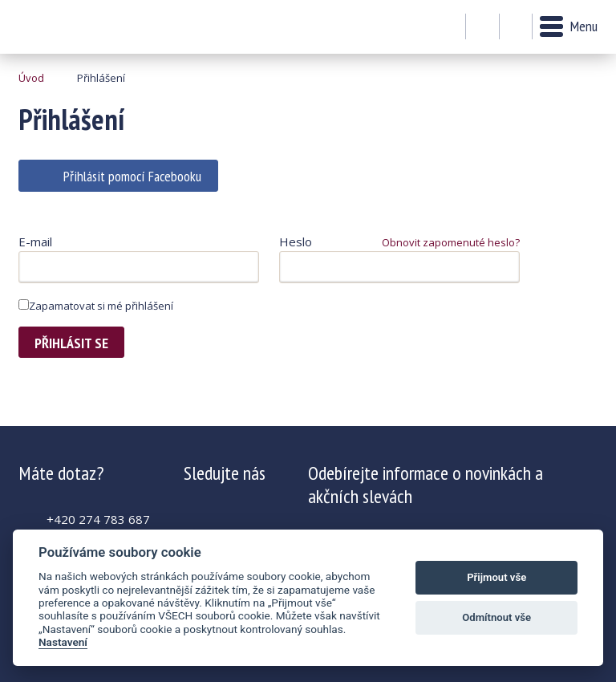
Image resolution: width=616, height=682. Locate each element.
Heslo (296, 242)
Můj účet (482, 27)
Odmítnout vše (496, 617)
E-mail (35, 242)
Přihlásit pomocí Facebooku (132, 176)
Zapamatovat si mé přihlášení (96, 306)
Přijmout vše (496, 577)
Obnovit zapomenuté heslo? (451, 242)
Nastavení (63, 642)
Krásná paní (62, 27)
